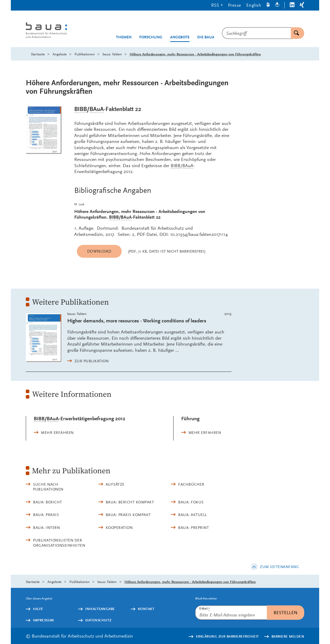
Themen (124, 37)
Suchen (295, 33)
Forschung (151, 37)
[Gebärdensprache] (268, 5)
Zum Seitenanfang (279, 567)
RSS (215, 5)
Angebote (180, 37)
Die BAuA (206, 37)
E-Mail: (205, 609)
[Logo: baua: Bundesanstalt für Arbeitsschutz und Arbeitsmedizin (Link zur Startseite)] (56, 31)
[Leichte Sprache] (277, 5)
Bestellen (286, 612)
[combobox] (256, 33)
